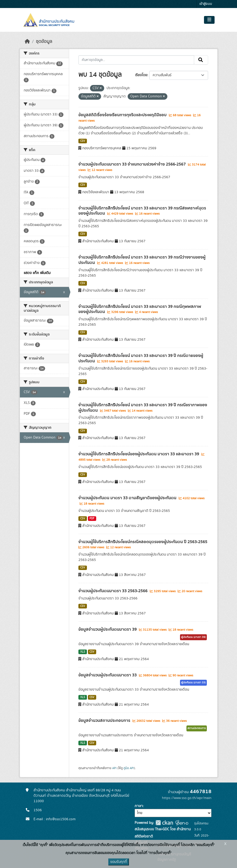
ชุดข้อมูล (44, 42)
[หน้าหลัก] (27, 42)
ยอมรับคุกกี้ (119, 862)
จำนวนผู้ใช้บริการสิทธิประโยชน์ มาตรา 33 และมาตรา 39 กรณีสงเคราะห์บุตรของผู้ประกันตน (142, 211)
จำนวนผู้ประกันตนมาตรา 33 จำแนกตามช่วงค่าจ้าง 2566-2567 (133, 164)
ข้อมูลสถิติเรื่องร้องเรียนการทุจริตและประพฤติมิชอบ (123, 115)
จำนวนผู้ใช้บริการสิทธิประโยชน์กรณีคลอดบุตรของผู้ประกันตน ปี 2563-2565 (143, 542)
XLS (83, 652)
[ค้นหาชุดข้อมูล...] (136, 60)
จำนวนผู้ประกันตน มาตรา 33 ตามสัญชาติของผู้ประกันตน (128, 498)
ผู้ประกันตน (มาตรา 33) (193, 683)
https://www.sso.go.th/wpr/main (187, 798)
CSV (83, 141)
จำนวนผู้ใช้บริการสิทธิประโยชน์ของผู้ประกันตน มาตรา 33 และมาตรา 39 (139, 454)
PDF (92, 519)
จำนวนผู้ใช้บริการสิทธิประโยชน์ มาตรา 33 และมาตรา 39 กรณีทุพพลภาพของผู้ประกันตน (140, 309)
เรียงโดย (141, 75)
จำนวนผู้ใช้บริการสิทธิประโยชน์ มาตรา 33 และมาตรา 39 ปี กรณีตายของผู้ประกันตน (141, 358)
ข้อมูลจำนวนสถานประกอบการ (105, 721)
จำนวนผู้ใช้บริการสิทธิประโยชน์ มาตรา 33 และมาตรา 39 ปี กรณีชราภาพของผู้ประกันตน (143, 408)
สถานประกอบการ (197, 728)
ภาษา (139, 806)
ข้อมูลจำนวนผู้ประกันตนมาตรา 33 (108, 675)
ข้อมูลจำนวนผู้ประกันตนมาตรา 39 (108, 629)
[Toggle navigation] (209, 20)
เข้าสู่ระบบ (206, 4)
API (114, 768)
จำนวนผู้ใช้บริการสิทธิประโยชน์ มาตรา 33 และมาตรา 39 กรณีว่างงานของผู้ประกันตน (142, 260)
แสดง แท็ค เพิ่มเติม (37, 273)
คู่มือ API (129, 768)
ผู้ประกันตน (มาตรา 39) (193, 637)
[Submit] (201, 60)
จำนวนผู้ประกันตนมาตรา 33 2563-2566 (113, 591)
